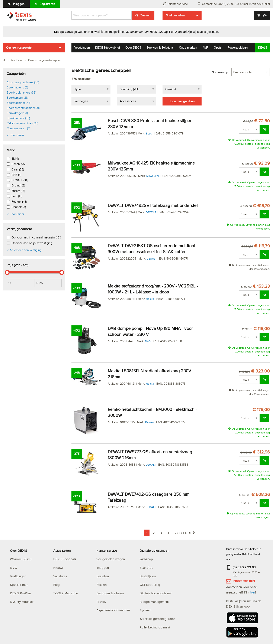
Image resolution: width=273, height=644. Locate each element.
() (264, 15)
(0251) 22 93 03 (244, 567)
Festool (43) (19, 202)
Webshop (146, 559)
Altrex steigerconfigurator (157, 619)
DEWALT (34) (20, 180)
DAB (148, 341)
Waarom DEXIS (21, 559)
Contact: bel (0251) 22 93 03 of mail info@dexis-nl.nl (236, 4)
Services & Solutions (160, 48)
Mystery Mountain (22, 602)
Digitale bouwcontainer (156, 593)
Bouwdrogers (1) (17, 113)
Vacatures (60, 576)
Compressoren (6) (18, 128)
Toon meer (17, 135)
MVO (14, 568)
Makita (150, 299)
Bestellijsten (148, 576)
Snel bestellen (175, 15)
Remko (150, 422)
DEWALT (151, 212)
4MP (205, 48)
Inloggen (19, 4)
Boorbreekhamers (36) (21, 92)
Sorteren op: (220, 72)
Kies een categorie (19, 47)
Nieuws (58, 568)
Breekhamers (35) (18, 118)
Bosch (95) (18, 164)
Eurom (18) (18, 191)
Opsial (218, 48)
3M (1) (15, 159)
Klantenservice (178, 4)
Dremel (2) (18, 185)
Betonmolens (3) (17, 87)
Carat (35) (18, 169)
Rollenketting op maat (155, 627)
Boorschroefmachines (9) (23, 108)
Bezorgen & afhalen (110, 593)
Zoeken (145, 15)
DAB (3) (16, 175)
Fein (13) (17, 196)
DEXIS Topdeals (65, 559)
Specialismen (19, 585)
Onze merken (188, 48)
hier (253, 592)
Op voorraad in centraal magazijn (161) (36, 237)
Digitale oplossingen (154, 551)
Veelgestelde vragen (111, 559)
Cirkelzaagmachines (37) (22, 123)
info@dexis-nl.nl (244, 581)
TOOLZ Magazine (66, 593)
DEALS (263, 48)
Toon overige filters (182, 101)
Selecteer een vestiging (26, 250)
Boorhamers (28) (17, 98)
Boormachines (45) (19, 103)
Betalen (102, 585)
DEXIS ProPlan (20, 593)
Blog (57, 585)
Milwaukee (153, 176)
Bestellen (103, 576)
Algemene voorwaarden (113, 610)
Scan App (147, 568)
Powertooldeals (238, 48)
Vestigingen (82, 48)
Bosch (150, 133)
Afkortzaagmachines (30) (23, 82)
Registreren (47, 4)
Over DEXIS (133, 48)
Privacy (101, 602)
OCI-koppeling (150, 585)
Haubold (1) (19, 207)
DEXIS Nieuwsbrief (107, 48)
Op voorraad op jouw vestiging (32, 243)
